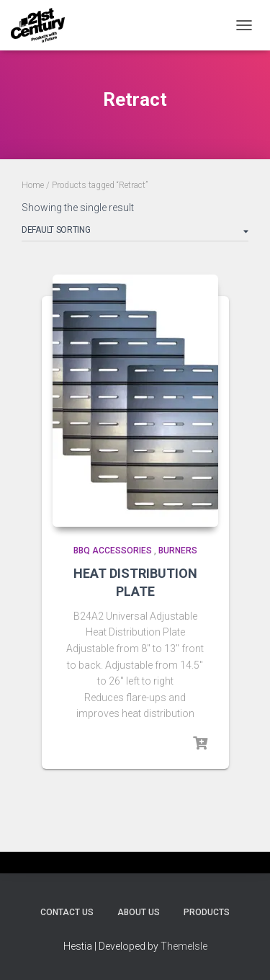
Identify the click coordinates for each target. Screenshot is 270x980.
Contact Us (67, 912)
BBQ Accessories (113, 551)
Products (207, 912)
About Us (139, 912)
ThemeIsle (184, 946)
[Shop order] (135, 233)
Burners (178, 551)
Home (33, 185)
